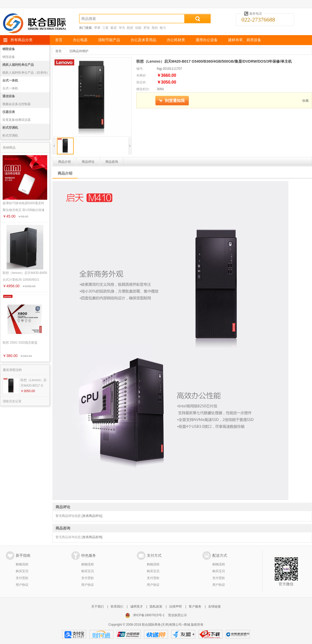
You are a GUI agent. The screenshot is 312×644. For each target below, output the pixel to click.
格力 (163, 28)
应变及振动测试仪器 (17, 120)
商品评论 (88, 162)
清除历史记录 (12, 401)
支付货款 (22, 578)
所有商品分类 (21, 40)
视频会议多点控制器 (17, 104)
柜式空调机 (10, 128)
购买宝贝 (22, 571)
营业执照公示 (177, 615)
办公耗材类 (176, 40)
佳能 (138, 28)
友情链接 (214, 607)
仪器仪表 (9, 112)
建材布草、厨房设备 (245, 40)
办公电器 (80, 40)
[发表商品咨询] (92, 537)
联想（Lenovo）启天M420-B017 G (33, 383)
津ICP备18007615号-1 (149, 615)
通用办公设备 (207, 40)
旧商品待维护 (79, 51)
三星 (105, 28)
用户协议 (22, 585)
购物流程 (22, 564)
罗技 (147, 28)
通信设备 (9, 96)
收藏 (305, 101)
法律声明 (175, 607)
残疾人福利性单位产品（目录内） (26, 73)
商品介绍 (64, 162)
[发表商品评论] (92, 516)
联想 (130, 28)
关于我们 (98, 607)
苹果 (97, 28)
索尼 (114, 28)
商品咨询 (112, 162)
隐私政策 (156, 607)
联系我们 (117, 607)
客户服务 (195, 607)
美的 (155, 28)
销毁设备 (9, 49)
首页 (59, 40)
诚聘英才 (137, 607)
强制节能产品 (109, 40)
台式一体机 (10, 80)
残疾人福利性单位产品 (18, 65)
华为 (122, 28)
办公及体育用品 (143, 40)
